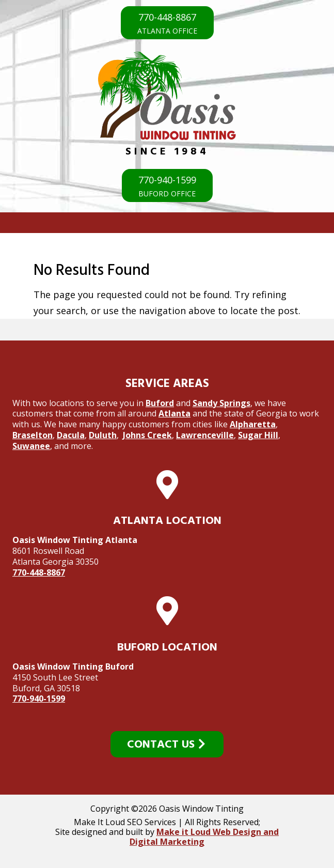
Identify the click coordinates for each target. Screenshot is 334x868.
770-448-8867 (39, 572)
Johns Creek (147, 435)
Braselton (33, 435)
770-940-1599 (39, 699)
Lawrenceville (205, 435)
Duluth (103, 435)
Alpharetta (253, 424)
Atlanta (174, 413)
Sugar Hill (258, 435)
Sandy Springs (221, 403)
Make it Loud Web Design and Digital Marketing (204, 837)
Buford (160, 403)
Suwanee (31, 446)
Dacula (71, 435)
